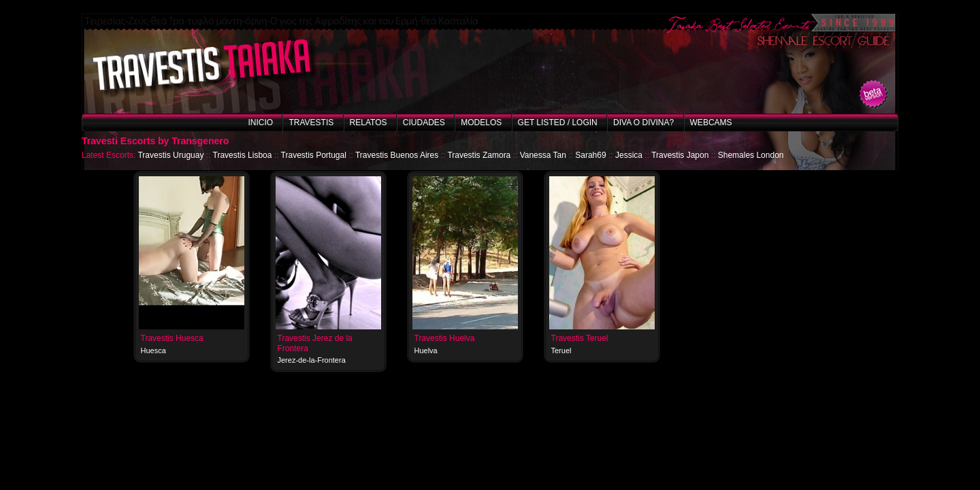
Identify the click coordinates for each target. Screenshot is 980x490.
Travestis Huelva (445, 338)
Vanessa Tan (543, 155)
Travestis (311, 122)
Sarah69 (590, 155)
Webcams (711, 122)
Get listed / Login (558, 122)
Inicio (260, 122)
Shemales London (751, 155)
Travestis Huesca (172, 338)
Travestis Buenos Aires (397, 155)
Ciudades (424, 122)
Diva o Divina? (643, 122)
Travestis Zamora (479, 155)
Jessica (629, 155)
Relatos (369, 122)
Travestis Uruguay (170, 155)
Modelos (481, 122)
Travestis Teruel (580, 338)
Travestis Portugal (314, 155)
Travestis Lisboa (243, 155)
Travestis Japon (680, 155)
